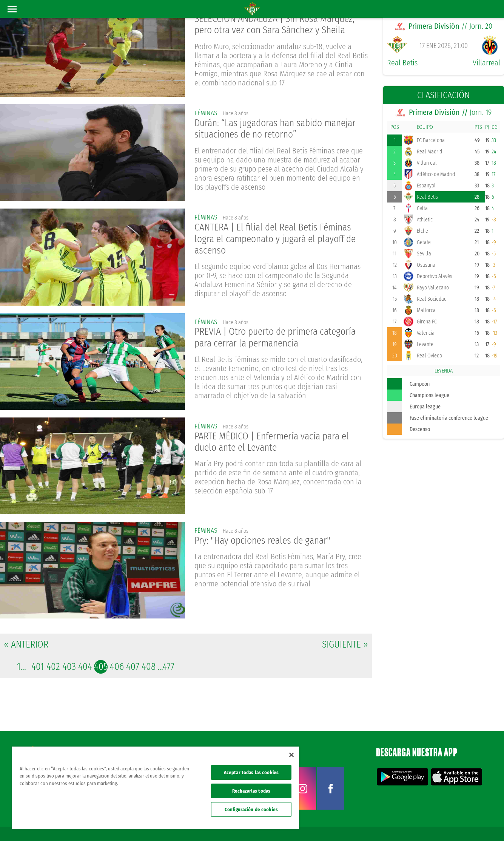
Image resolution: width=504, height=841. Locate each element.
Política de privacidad (393, 823)
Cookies (425, 823)
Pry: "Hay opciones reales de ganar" (265, 541)
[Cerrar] (291, 755)
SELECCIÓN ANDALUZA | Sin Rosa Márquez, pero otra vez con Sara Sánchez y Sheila (277, 25)
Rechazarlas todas (251, 791)
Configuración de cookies (251, 809)
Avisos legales (356, 823)
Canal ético (477, 823)
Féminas (206, 113)
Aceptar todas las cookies (251, 772)
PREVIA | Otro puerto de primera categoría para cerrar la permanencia (278, 338)
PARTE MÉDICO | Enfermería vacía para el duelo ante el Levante (275, 442)
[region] (156, 788)
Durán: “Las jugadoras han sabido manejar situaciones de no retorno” (279, 129)
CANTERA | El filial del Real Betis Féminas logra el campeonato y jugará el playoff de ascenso (278, 239)
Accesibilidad (449, 823)
